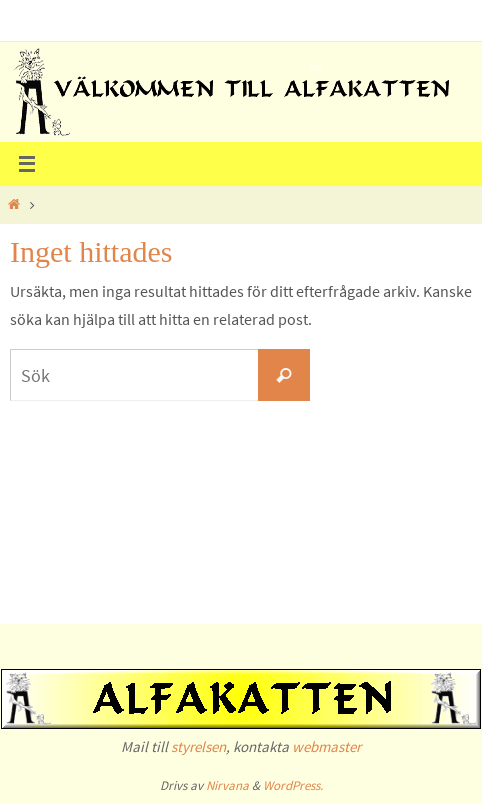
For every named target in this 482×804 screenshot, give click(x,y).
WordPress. (293, 785)
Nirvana (227, 785)
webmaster (326, 746)
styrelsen (198, 746)
